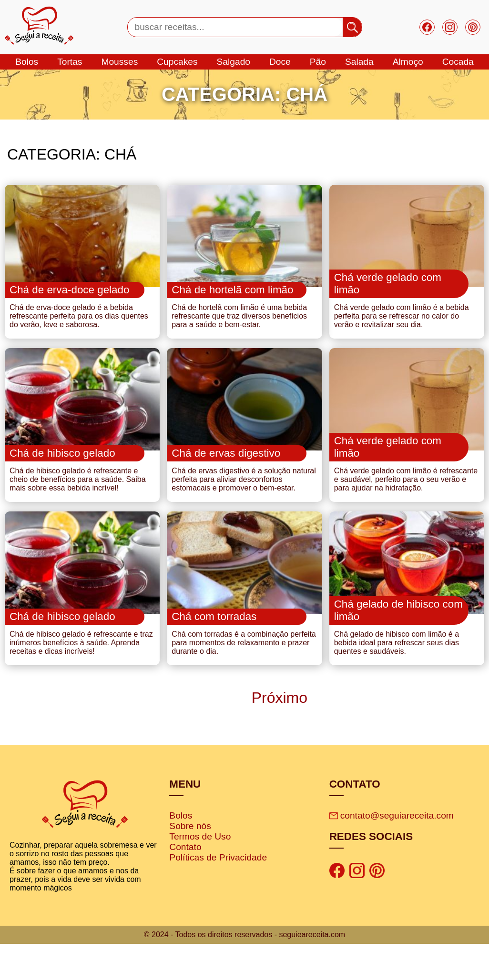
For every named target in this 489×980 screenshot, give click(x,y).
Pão (318, 62)
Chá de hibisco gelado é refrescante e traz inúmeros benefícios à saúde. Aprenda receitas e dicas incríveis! (81, 678)
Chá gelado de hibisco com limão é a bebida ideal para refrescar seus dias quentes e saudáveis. (397, 678)
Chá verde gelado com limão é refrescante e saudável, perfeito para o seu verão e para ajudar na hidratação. (406, 503)
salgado (234, 62)
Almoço (408, 62)
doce (280, 62)
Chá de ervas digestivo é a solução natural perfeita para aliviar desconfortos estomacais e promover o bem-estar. (244, 503)
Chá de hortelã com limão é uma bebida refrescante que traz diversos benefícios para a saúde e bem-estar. (239, 328)
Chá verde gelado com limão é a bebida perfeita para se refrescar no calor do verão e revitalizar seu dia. (402, 328)
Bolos (181, 851)
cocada (458, 62)
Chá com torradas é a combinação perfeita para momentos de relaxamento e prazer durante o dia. (244, 678)
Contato (185, 883)
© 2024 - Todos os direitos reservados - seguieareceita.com (244, 971)
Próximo (277, 733)
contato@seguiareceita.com (392, 851)
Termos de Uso (200, 872)
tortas (70, 62)
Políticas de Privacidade (218, 893)
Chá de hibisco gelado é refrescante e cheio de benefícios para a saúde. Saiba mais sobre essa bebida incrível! (78, 503)
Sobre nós (190, 862)
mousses (119, 62)
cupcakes (177, 62)
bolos (27, 62)
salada (359, 62)
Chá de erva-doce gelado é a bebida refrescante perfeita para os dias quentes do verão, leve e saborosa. (79, 328)
